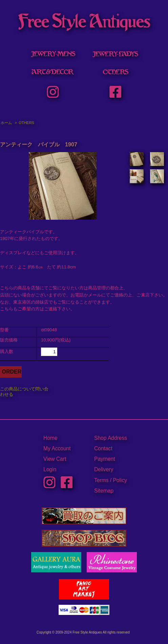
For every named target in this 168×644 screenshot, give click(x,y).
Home (50, 438)
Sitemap (104, 491)
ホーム (6, 123)
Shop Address (111, 438)
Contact (103, 448)
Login (50, 469)
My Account (57, 448)
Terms (101, 480)
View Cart (55, 459)
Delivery (104, 469)
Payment (105, 459)
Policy (120, 480)
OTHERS (26, 123)
